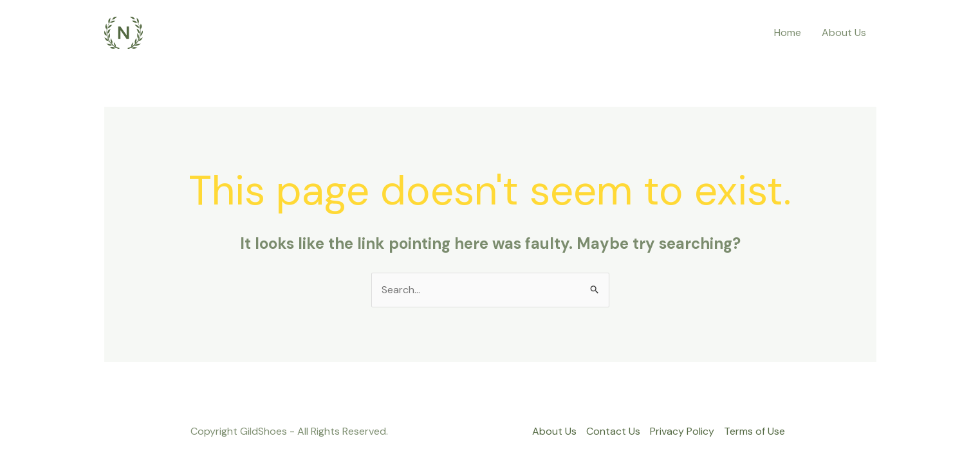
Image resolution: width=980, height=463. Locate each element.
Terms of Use (754, 431)
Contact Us (613, 431)
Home (788, 32)
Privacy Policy (682, 431)
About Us (844, 32)
